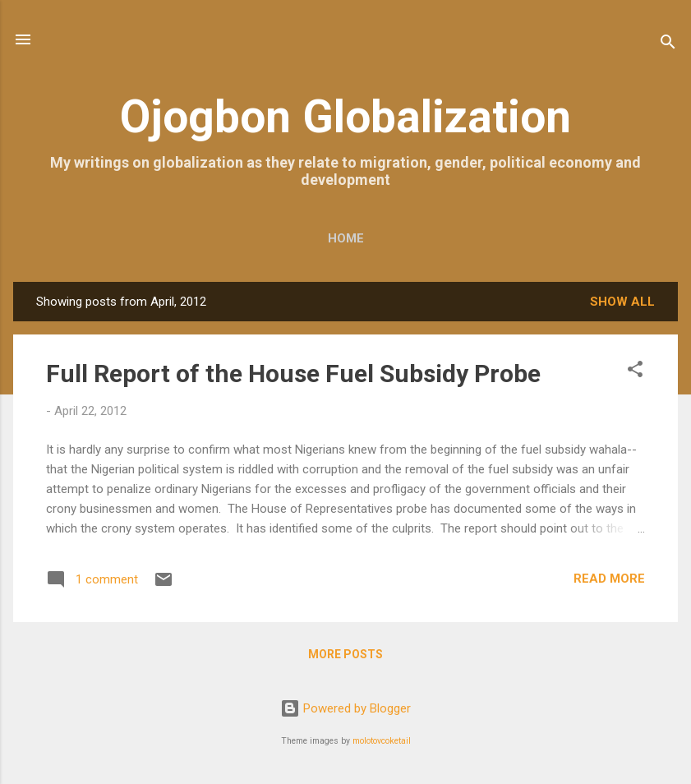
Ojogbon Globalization (345, 117)
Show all (622, 302)
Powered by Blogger (345, 708)
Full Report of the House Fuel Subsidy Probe (293, 374)
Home (346, 238)
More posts (345, 654)
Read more (609, 579)
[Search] (668, 45)
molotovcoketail (382, 741)
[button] (635, 372)
